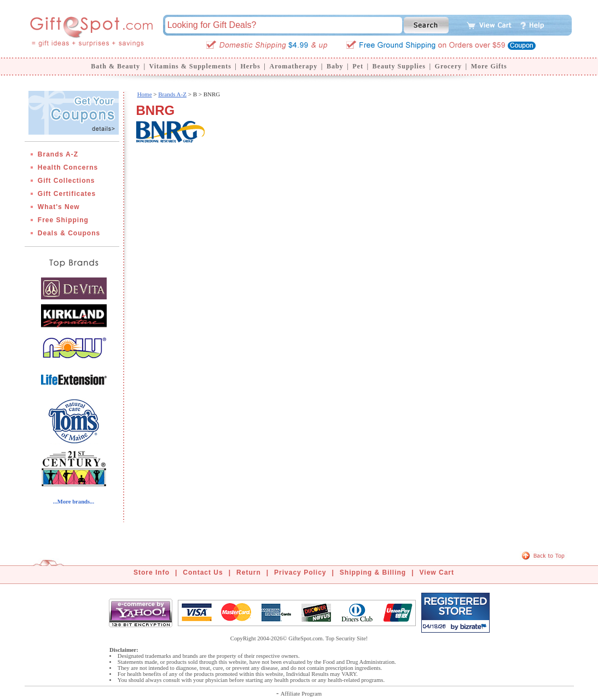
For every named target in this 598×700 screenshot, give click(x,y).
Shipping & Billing (373, 572)
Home (145, 94)
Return (249, 572)
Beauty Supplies (399, 66)
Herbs (250, 66)
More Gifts (489, 66)
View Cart (437, 572)
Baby (335, 66)
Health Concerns (68, 167)
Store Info (152, 572)
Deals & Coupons (69, 233)
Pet (358, 66)
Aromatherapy (293, 66)
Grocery (448, 66)
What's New (59, 207)
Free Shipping (63, 220)
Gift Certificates (67, 194)
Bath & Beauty (115, 66)
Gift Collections (66, 181)
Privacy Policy (300, 572)
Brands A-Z (58, 154)
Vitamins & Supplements (190, 66)
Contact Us (203, 572)
